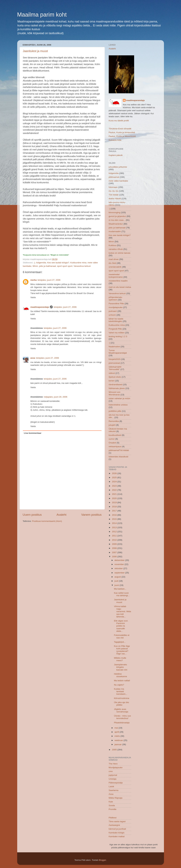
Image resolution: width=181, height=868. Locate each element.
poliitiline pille (115, 411)
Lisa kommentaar (33, 433)
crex (111, 771)
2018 (115, 507)
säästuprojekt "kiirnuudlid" (115, 368)
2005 (115, 750)
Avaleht (61, 515)
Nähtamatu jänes (117, 388)
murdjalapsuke (116, 307)
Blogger (102, 860)
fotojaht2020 (115, 359)
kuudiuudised (115, 435)
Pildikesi (113, 818)
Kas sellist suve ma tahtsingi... (122, 594)
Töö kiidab (114, 195)
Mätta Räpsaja (116, 798)
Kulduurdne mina (78, 263)
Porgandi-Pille (115, 329)
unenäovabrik (115, 267)
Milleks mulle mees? (120, 659)
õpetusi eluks (115, 377)
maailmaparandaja (40, 307)
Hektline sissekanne (120, 675)
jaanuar (118, 744)
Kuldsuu (113, 245)
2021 (115, 494)
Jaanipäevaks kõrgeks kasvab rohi (121, 667)
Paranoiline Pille (116, 304)
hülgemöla (41, 263)
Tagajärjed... (120, 642)
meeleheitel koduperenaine (116, 276)
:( (109, 343)
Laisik (111, 786)
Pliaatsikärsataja (122, 723)
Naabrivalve (114, 347)
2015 (115, 519)
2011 (115, 536)
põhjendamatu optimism (116, 298)
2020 (115, 498)
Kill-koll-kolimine (122, 698)
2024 (115, 482)
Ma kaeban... (120, 589)
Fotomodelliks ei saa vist (122, 636)
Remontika (114, 421)
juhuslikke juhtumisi (118, 167)
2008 (115, 548)
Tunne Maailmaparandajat (118, 352)
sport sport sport (65, 266)
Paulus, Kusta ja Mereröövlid (122, 136)
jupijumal (113, 775)
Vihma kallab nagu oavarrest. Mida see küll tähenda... (122, 612)
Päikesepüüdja (116, 783)
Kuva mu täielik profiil (119, 121)
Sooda (112, 805)
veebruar (119, 740)
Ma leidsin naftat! (122, 681)
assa (33, 358)
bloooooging (115, 212)
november (120, 564)
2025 (115, 477)
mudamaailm (115, 231)
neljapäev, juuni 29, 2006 (55, 397)
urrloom (112, 315)
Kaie (111, 802)
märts (118, 736)
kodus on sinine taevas (120, 253)
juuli (117, 581)
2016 (115, 515)
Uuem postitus (32, 515)
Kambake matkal (117, 836)
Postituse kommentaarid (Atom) (47, 521)
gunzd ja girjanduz (117, 216)
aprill (117, 732)
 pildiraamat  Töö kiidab (119, 450)
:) (34, 263)
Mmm (35, 266)
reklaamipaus (115, 446)
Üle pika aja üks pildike (121, 704)
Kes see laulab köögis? (58, 263)
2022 (115, 490)
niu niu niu (114, 191)
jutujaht (112, 425)
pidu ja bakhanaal (47, 266)
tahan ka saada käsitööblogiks (116, 320)
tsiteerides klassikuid (119, 457)
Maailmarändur (116, 224)
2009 (115, 544)
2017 (115, 511)
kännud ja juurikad (117, 829)
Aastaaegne (114, 825)
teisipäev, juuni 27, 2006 (49, 280)
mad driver (114, 259)
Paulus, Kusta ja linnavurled (122, 132)
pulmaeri (113, 311)
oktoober (119, 568)
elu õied (112, 263)
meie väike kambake (118, 181)
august (118, 577)
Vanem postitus (91, 515)
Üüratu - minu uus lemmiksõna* (122, 717)
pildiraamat (114, 177)
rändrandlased (116, 385)
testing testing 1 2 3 (118, 336)
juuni (117, 585)
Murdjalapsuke (116, 768)
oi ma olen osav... (117, 220)
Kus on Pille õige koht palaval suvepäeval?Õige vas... (122, 650)
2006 (115, 557)
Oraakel (112, 443)
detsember (120, 560)
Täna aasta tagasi (117, 821)
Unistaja (113, 779)
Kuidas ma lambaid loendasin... (121, 691)
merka (34, 280)
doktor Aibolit (115, 199)
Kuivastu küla (115, 140)
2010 (115, 540)
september (120, 573)
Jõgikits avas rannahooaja (121, 710)
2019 (115, 502)
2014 (115, 523)
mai (117, 728)
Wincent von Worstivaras (115, 393)
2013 (115, 527)
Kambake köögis (117, 833)
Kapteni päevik (116, 155)
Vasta (33, 297)
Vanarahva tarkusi (82, 266)
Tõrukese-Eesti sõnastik (120, 129)
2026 (115, 473)
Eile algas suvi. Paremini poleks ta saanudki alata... (121, 626)
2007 (115, 552)
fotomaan (113, 187)
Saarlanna (114, 790)
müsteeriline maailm (118, 281)
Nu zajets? (119, 685)
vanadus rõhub (116, 249)
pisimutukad (114, 363)
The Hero (113, 764)
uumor (112, 439)
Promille (113, 809)
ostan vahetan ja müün (120, 398)
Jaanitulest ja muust (35, 51)
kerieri (112, 381)
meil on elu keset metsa (120, 287)
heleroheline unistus (118, 405)
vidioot (112, 373)
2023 (115, 486)
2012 (115, 532)
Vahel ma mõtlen (117, 333)
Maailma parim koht (42, 15)
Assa (111, 794)
